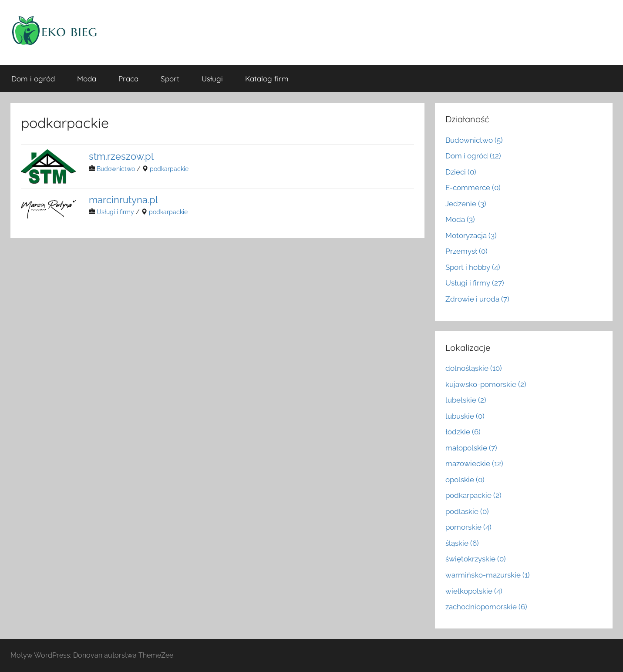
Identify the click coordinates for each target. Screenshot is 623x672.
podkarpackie (169, 169)
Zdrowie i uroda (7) (477, 299)
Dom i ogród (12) (473, 156)
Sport (170, 79)
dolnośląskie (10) (474, 368)
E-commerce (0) (473, 188)
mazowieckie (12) (474, 464)
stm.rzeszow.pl (121, 156)
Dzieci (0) (461, 172)
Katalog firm (267, 79)
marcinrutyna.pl (123, 199)
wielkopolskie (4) (474, 591)
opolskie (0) (465, 480)
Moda (87, 79)
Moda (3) (460, 219)
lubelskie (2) (466, 400)
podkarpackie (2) (473, 495)
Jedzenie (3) (466, 204)
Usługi (212, 79)
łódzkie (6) (463, 432)
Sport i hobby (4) (473, 267)
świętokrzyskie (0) (476, 559)
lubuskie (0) (465, 416)
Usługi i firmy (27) (475, 283)
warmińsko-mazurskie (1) (488, 575)
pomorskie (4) (468, 527)
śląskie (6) (462, 543)
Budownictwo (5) (474, 140)
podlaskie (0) (467, 511)
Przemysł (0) (466, 251)
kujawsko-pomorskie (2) (486, 384)
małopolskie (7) (471, 448)
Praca (128, 79)
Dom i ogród (33, 79)
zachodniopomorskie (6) (486, 607)
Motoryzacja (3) (471, 235)
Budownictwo (116, 169)
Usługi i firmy (115, 212)
